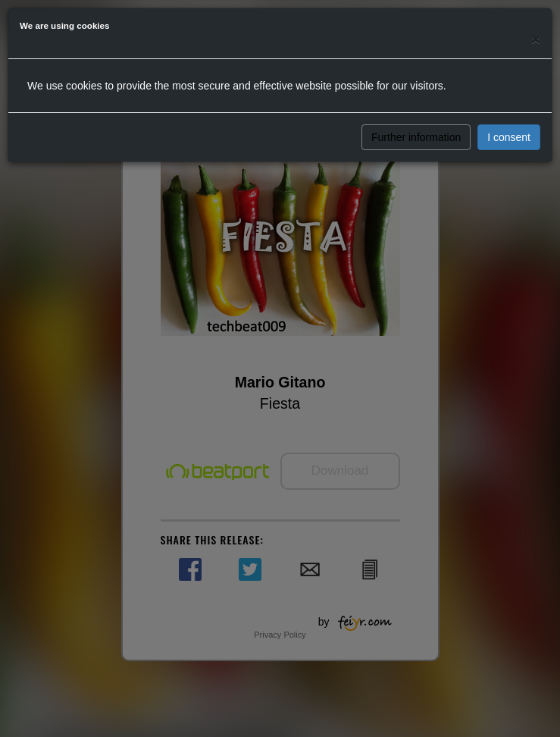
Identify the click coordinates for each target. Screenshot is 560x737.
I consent (509, 137)
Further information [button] (416, 137)
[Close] (536, 39)
